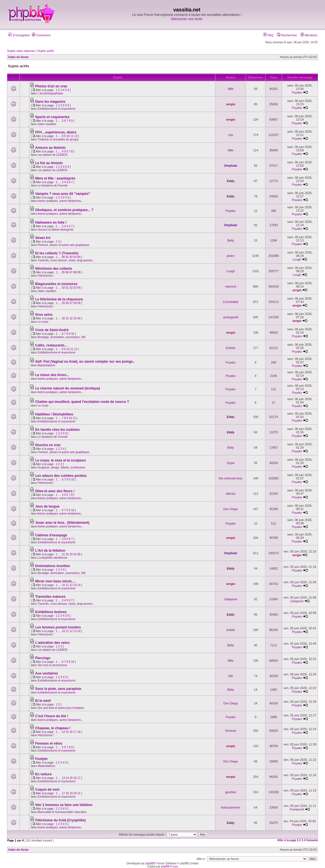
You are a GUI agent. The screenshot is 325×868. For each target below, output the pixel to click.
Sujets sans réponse (21, 51)
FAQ (268, 35)
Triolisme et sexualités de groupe (58, 139)
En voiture (43, 774)
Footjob (41, 759)
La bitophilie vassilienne (53, 558)
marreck (231, 286)
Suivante (312, 840)
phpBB (150, 863)
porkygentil (231, 317)
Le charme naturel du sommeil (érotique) (68, 388)
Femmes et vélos (49, 743)
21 (79, 793)
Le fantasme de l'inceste (53, 186)
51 (67, 288)
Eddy (231, 181)
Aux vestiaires (47, 673)
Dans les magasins (50, 102)
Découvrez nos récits (187, 19)
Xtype (231, 463)
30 (63, 318)
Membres (309, 35)
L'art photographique (50, 93)
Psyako (297, 92)
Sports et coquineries (52, 117)
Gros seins (44, 315)
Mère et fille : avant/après (55, 178)
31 (67, 318)
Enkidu (231, 348)
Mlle (231, 89)
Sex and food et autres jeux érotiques (61, 708)
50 (63, 288)
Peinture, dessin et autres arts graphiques (64, 245)
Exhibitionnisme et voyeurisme (57, 109)
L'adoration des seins (52, 643)
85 (63, 272)
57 (71, 303)
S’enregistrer (19, 35)
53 (75, 288)
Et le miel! (43, 701)
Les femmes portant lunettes (58, 627)
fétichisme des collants (54, 269)
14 (79, 585)
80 (63, 257)
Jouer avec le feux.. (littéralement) (62, 523)
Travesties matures (50, 597)
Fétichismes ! (46, 276)
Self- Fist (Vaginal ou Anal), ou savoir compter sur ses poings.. (85, 362)
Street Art (43, 238)
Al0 (231, 676)
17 (75, 732)
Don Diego (231, 509)
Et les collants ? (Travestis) (57, 253)
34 (79, 318)
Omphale (231, 166)
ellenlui (231, 494)
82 (71, 257)
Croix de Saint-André (52, 330)
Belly (231, 240)
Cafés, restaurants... (51, 345)
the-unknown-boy (231, 478)
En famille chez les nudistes (57, 430)
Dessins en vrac (48, 445)
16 (71, 732)
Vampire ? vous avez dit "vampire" (63, 194)
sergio (231, 104)
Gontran (231, 731)
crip (231, 135)
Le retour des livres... (52, 375)
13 (75, 585)
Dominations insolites (53, 566)
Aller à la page (287, 840)
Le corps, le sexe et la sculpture (61, 460)
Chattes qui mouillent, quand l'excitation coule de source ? (82, 402)
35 (79, 554)
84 (79, 257)
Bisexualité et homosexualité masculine (62, 812)
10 (68, 136)
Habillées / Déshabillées (54, 414)
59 (79, 303)
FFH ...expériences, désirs (56, 132)
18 (79, 732)
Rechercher (287, 35)
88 (75, 272)
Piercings (43, 658)
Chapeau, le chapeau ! (53, 728)
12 (76, 136)
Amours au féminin (50, 148)
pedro (231, 256)
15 (67, 732)
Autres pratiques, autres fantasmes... (60, 201)
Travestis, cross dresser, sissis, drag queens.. (66, 260)
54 (79, 288)
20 (75, 793)
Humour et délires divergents (56, 230)
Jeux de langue (47, 506)
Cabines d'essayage (51, 535)
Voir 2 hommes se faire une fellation (64, 805)
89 (79, 272)
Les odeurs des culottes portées (61, 476)
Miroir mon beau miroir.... (55, 581)
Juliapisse (231, 599)
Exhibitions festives (51, 612)
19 (71, 793)
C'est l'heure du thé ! (52, 716)
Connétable (231, 302)
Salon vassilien (47, 124)
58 (75, 303)
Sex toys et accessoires (52, 665)
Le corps (43, 322)
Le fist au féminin (49, 163)
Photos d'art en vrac (51, 86)
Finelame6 (297, 809)
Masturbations (47, 365)
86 (67, 272)
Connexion (41, 35)
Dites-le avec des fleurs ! (55, 491)
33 (75, 318)
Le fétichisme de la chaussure (59, 299)
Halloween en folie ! (51, 223)
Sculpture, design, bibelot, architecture (61, 468)
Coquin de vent (47, 790)
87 (71, 272)
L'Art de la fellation (50, 551)
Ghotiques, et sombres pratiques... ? (64, 210)
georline (231, 792)
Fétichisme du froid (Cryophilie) (61, 820)
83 (75, 257)
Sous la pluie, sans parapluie (58, 689)
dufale (231, 630)
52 (71, 288)
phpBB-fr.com (170, 866)
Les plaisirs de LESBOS (53, 155)
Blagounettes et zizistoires (56, 284)
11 (72, 136)
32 (71, 318)
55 (63, 303)
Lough (297, 259)
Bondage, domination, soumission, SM (62, 337)
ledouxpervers (231, 807)
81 (67, 257)
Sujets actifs (46, 51)
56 (67, 303)
